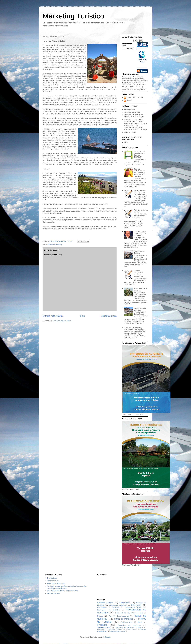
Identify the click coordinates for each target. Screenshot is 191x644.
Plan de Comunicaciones (119, 616)
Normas (100, 616)
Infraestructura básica (133, 607)
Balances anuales (105, 603)
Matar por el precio (141, 288)
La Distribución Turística (139, 252)
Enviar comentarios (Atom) (62, 321)
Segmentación (103, 627)
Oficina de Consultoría (132, 112)
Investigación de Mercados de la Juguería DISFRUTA (140, 154)
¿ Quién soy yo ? (130, 132)
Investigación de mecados (108, 610)
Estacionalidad (102, 607)
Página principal (130, 109)
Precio (140, 622)
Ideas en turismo (53, 581)
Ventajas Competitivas (139, 272)
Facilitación (116, 607)
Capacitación (125, 603)
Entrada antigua (109, 316)
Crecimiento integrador (118, 605)
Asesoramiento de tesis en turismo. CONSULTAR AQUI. (134, 116)
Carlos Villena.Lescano (135, 97)
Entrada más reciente (53, 316)
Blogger (107, 637)
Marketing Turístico (73, 16)
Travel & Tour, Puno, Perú (56, 583)
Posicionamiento (126, 622)
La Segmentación (140, 190)
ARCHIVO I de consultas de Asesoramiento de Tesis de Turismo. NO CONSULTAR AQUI (136, 121)
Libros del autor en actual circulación (129, 613)
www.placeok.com (53, 593)
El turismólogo (52, 578)
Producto (102, 625)
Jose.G (129, 101)
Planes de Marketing (55, 245)
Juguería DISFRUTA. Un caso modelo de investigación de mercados (140, 173)
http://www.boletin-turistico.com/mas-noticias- (63, 591)
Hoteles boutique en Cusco (140, 309)
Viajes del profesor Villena (118, 632)
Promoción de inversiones (129, 625)
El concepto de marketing (133, 328)
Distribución (136, 605)
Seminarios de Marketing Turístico (109, 630)
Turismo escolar (131, 630)
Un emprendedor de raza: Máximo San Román (140, 233)
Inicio (82, 316)
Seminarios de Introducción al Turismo (129, 628)
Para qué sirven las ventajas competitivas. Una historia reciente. (141, 213)
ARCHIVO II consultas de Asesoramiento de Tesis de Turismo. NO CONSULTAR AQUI (136, 128)
